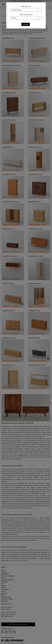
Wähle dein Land (26, 6)
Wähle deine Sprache (26, 15)
